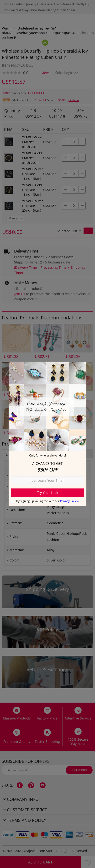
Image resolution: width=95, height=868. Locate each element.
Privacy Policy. (69, 501)
